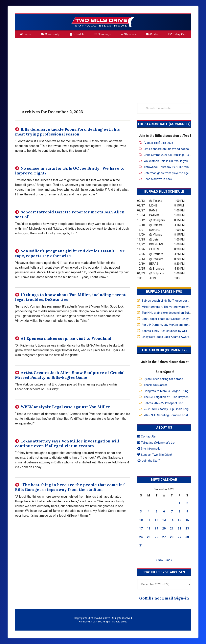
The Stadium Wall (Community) (164, 124)
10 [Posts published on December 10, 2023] (141, 520)
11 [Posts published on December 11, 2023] (149, 520)
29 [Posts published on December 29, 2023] (179, 537)
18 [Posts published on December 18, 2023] (149, 528)
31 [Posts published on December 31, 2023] (141, 546)
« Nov (160, 560)
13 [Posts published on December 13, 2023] (164, 520)
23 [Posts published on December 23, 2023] (187, 528)
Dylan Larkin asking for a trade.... (165, 379)
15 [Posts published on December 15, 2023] (179, 520)
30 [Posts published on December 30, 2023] (187, 537)
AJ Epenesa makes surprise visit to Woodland (66, 338)
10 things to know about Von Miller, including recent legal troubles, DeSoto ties (70, 297)
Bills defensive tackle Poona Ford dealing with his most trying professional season (67, 132)
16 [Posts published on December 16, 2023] (187, 520)
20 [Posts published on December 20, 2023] (164, 528)
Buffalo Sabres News (164, 292)
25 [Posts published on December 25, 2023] (149, 537)
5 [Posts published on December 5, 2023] (156, 511)
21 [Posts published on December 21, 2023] (172, 528)
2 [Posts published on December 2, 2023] (187, 503)
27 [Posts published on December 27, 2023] (164, 537)
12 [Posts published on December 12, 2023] (156, 520)
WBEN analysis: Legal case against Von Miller (65, 407)
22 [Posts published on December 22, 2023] (179, 528)
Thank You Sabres (156, 385)
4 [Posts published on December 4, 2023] (149, 511)
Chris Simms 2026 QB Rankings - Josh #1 (171, 155)
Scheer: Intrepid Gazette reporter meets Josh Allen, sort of (70, 214)
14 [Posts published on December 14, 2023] (172, 520)
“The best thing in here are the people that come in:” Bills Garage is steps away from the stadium (70, 487)
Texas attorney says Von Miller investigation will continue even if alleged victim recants (67, 443)
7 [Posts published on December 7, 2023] (172, 511)
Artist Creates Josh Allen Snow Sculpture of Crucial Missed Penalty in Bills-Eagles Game (70, 375)
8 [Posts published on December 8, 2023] (180, 511)
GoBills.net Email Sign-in (164, 598)
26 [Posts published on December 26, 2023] (156, 537)
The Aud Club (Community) (164, 350)
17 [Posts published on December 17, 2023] (141, 528)
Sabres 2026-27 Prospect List (163, 403)
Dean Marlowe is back (158, 179)
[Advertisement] (103, 69)
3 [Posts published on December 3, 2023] (141, 511)
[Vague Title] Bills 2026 (158, 143)
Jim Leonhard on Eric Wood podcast (168, 149)
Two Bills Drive (103, 22)
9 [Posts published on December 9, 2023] (187, 511)
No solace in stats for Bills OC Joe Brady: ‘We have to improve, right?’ (70, 171)
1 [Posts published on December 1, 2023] (180, 503)
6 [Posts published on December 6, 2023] (164, 511)
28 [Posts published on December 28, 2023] (172, 537)
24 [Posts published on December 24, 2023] (141, 537)
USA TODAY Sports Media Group (110, 622)
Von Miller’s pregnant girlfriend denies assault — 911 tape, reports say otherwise (70, 253)
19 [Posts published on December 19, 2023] (156, 528)
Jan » (169, 560)
